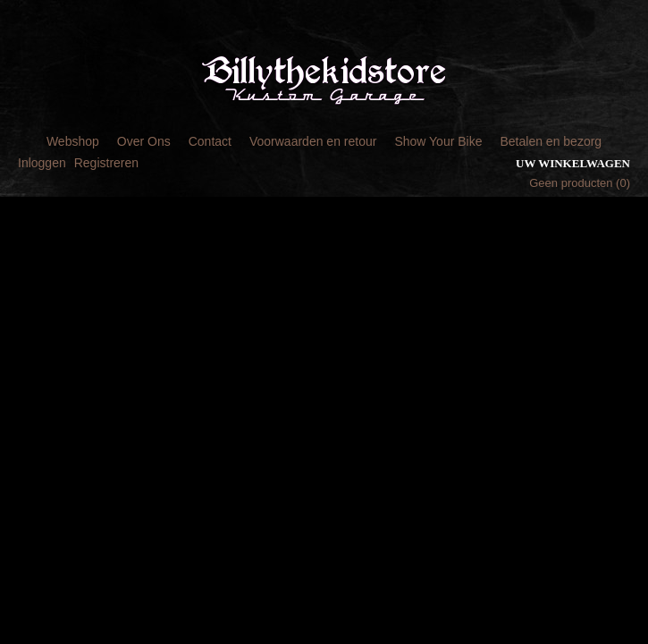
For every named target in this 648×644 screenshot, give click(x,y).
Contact (210, 141)
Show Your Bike (438, 141)
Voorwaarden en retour (313, 141)
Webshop (73, 141)
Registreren (106, 163)
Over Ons (144, 141)
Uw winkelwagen (573, 163)
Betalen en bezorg (551, 141)
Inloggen (42, 163)
